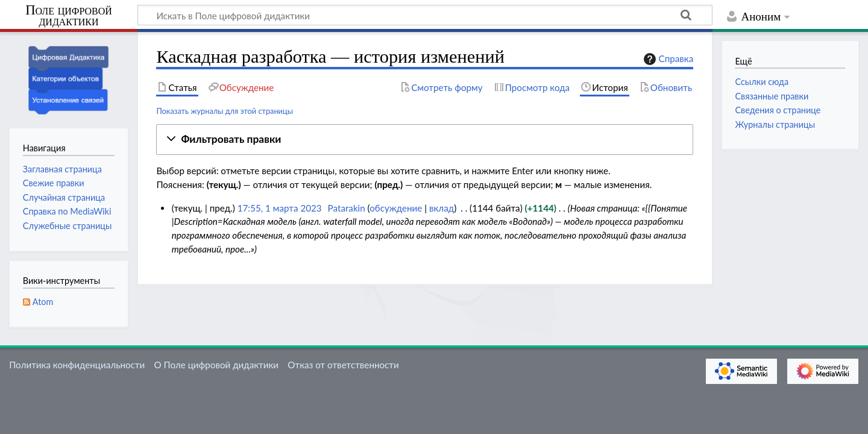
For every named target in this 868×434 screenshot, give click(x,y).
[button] (425, 140)
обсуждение (396, 208)
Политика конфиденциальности (77, 365)
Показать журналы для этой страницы (225, 111)
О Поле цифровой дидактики (216, 365)
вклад (442, 208)
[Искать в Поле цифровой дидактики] (425, 15)
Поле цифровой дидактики (69, 16)
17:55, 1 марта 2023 (280, 208)
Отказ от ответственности (343, 365)
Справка (667, 59)
